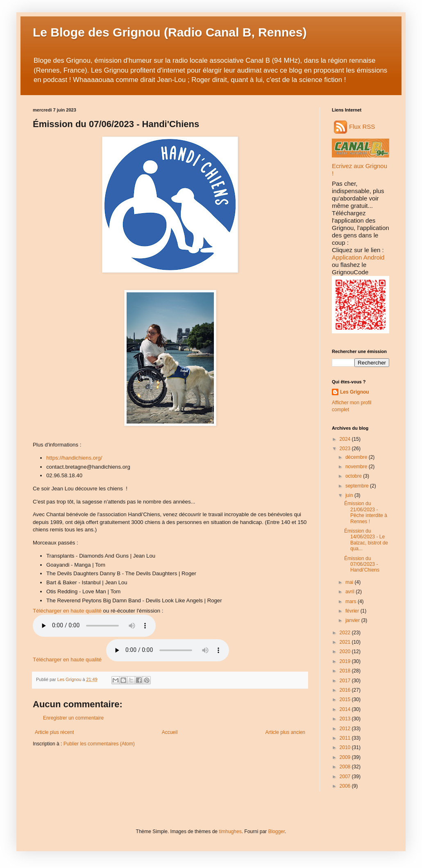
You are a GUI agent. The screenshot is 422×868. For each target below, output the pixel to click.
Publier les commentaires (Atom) (99, 744)
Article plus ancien (285, 732)
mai (350, 582)
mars (352, 601)
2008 (346, 767)
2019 (346, 661)
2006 (346, 786)
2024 (346, 439)
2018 (346, 671)
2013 (346, 719)
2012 (346, 729)
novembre (357, 467)
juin (350, 495)
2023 (346, 449)
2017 (346, 681)
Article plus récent (54, 732)
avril (351, 592)
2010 (346, 747)
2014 (346, 709)
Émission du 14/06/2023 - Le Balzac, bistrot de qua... (366, 540)
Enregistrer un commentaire (73, 718)
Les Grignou (355, 392)
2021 (346, 642)
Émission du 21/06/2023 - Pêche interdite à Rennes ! (366, 512)
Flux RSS (354, 126)
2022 (346, 633)
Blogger (276, 832)
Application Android (358, 257)
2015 (346, 699)
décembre (357, 457)
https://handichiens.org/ (74, 458)
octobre (354, 476)
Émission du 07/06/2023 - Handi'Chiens (362, 564)
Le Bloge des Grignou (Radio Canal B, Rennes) (170, 32)
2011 (346, 738)
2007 (346, 777)
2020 (346, 652)
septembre (358, 486)
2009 (346, 757)
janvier (353, 620)
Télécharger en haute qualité (67, 611)
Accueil (170, 732)
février (353, 611)
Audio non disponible (94, 626)
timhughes (230, 832)
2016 (346, 690)
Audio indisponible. (168, 650)
